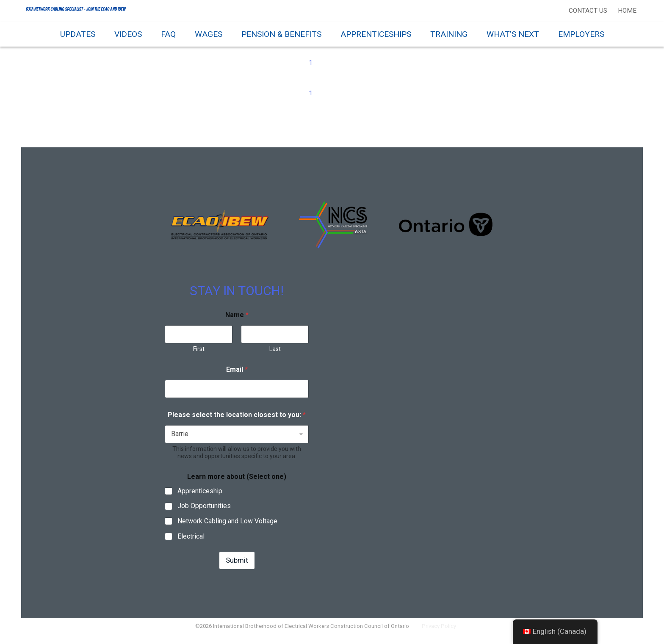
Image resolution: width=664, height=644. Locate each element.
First (199, 354)
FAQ (168, 34)
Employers (581, 34)
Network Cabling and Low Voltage (227, 526)
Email (237, 374)
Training (449, 34)
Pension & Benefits (281, 34)
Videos (128, 34)
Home (626, 11)
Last (275, 354)
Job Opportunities (204, 511)
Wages (209, 34)
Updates (78, 34)
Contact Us (587, 11)
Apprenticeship (200, 496)
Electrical (191, 541)
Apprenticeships (376, 34)
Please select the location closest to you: (237, 419)
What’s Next (513, 34)
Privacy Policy (444, 633)
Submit (237, 565)
